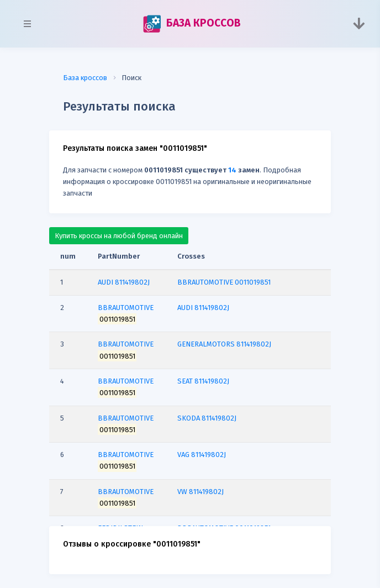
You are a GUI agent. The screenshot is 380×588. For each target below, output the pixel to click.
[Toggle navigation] (359, 24)
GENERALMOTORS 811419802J (224, 344)
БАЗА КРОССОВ (192, 24)
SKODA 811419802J (207, 418)
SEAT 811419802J (203, 381)
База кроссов (85, 78)
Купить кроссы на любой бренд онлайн (119, 236)
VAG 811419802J (202, 455)
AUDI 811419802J (203, 308)
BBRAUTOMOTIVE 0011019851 (224, 282)
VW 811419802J (200, 492)
